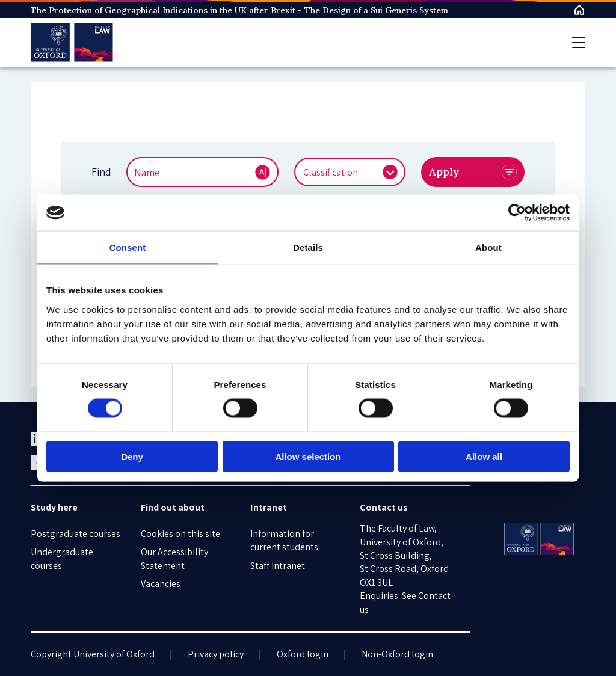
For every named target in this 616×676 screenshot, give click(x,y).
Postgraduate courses (75, 534)
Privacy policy (216, 654)
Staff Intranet (278, 566)
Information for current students (284, 540)
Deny (132, 456)
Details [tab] (308, 247)
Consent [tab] (128, 247)
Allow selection (308, 456)
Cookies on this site (180, 534)
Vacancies (161, 584)
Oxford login (303, 654)
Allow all (484, 456)
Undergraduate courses (62, 558)
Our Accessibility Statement (174, 558)
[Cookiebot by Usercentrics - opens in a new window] (517, 213)
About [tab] (488, 247)
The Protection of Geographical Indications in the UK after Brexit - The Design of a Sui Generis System (239, 10)
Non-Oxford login (397, 654)
